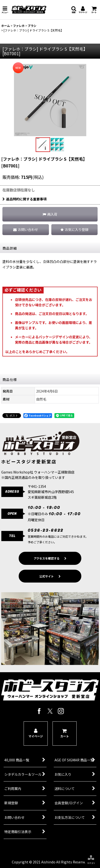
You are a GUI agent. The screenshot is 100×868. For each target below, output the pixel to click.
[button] (5, 10)
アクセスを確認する (50, 566)
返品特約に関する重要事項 (24, 199)
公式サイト (50, 584)
